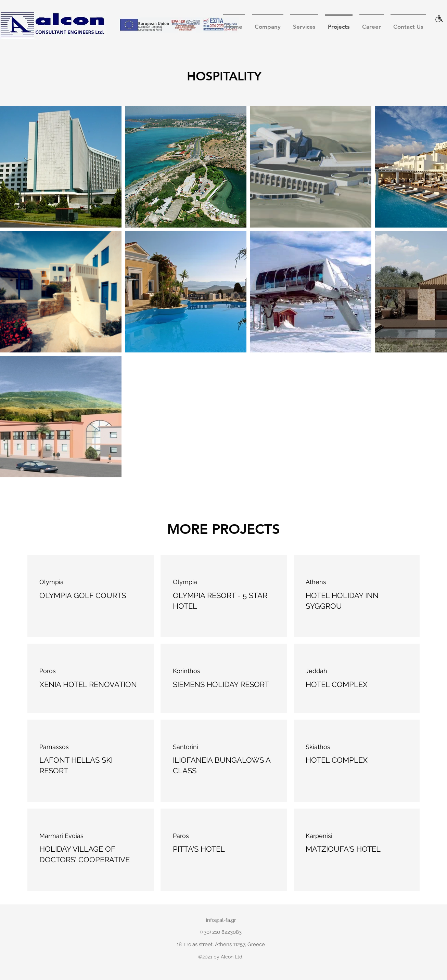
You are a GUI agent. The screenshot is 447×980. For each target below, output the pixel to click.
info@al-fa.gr (221, 920)
